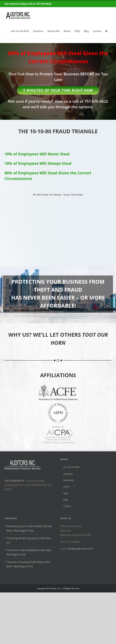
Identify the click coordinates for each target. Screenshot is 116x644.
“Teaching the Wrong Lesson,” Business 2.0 (29, 540)
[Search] (106, 31)
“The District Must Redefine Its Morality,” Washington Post (29, 552)
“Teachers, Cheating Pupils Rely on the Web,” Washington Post (28, 564)
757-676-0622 (96, 101)
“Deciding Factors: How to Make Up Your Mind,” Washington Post (29, 528)
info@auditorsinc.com (80, 549)
